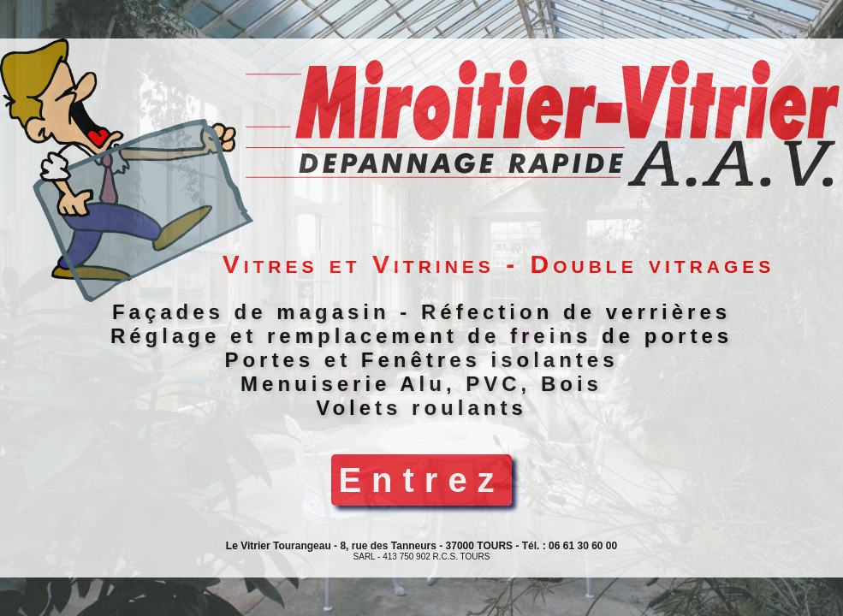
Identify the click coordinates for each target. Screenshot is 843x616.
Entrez (421, 480)
